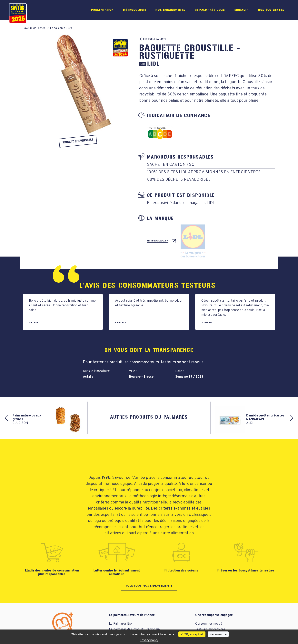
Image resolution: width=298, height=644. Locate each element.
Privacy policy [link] (149, 640)
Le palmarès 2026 (210, 10)
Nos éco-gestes (271, 10)
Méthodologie (135, 10)
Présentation (102, 10)
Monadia (242, 10)
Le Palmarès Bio (120, 624)
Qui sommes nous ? (209, 624)
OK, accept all (192, 634)
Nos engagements (170, 10)
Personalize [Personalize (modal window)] (218, 634)
